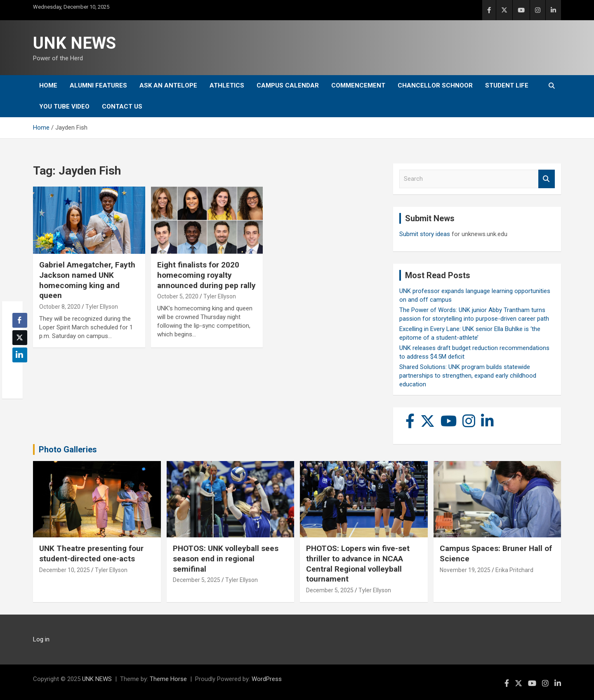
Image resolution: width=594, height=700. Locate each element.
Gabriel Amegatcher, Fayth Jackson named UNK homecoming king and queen (87, 280)
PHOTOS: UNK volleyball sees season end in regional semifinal (226, 558)
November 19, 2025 (465, 570)
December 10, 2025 (65, 570)
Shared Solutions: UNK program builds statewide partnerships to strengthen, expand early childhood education (468, 376)
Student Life (507, 85)
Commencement (358, 85)
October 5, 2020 (178, 296)
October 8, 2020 (60, 307)
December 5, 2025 (197, 580)
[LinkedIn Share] (20, 355)
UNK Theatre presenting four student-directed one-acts (91, 553)
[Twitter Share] (20, 338)
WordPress (267, 679)
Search (547, 179)
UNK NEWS (74, 43)
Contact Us (122, 106)
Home (48, 85)
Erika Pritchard (514, 570)
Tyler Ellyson (102, 307)
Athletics (227, 85)
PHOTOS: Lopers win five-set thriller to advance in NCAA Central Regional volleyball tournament (358, 564)
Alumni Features (98, 85)
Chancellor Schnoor (435, 85)
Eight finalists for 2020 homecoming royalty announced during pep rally (206, 275)
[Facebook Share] (20, 320)
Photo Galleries (68, 449)
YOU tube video (64, 106)
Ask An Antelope (168, 85)
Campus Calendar (288, 85)
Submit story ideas (425, 234)
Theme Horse (168, 679)
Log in (41, 639)
